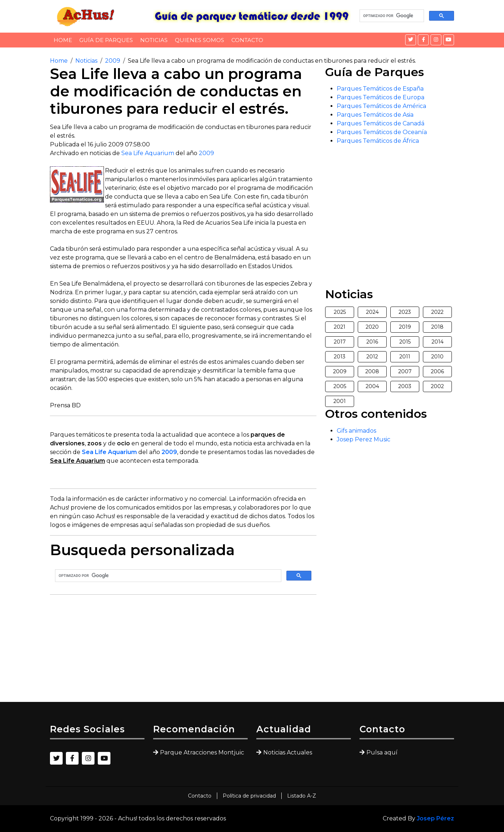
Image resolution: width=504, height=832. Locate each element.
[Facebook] (423, 40)
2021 (340, 327)
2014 (438, 342)
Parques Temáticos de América (381, 106)
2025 (340, 312)
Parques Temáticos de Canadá (381, 123)
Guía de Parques (106, 40)
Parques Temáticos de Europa (381, 97)
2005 (340, 386)
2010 (437, 357)
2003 (405, 386)
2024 (372, 312)
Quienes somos (199, 40)
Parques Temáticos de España (380, 89)
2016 (372, 342)
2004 (372, 386)
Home (63, 40)
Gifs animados (356, 431)
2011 (405, 357)
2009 (113, 61)
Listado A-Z (302, 796)
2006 (437, 371)
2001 (340, 401)
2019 (405, 327)
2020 (372, 327)
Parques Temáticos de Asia (375, 115)
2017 (340, 342)
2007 (405, 371)
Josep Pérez (435, 818)
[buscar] (391, 16)
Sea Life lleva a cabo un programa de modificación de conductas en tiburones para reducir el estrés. (272, 61)
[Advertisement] (183, 651)
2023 (405, 312)
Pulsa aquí (382, 752)
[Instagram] (436, 40)
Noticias (154, 40)
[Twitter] (411, 40)
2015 (405, 342)
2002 (437, 386)
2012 (372, 357)
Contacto (247, 40)
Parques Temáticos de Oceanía (382, 132)
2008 (372, 371)
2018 (437, 327)
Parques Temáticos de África (378, 141)
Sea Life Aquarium (148, 153)
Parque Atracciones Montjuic (202, 752)
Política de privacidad (249, 796)
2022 (437, 312)
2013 (340, 357)
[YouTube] (449, 40)
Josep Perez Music (364, 439)
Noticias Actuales (288, 752)
